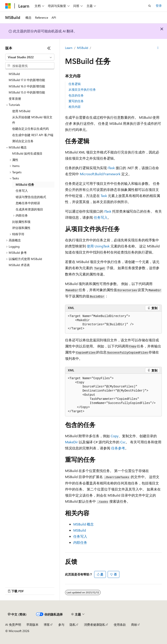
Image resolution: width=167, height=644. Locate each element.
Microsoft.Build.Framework (100, 174)
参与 (61, 625)
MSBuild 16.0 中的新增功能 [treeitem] (27, 86)
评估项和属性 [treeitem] (21, 228)
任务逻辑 (75, 84)
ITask (111, 168)
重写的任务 (76, 101)
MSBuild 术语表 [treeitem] (19, 265)
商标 (134, 625)
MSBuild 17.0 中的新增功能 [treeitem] (27, 80)
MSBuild (83, 48)
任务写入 (101, 217)
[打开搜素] (150, 6)
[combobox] (30, 57)
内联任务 (80, 542)
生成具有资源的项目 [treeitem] (29, 209)
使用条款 (120, 625)
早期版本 (32, 625)
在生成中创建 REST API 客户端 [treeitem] (33, 135)
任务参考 (118, 448)
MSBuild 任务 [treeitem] (25, 184)
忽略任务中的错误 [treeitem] (28, 203)
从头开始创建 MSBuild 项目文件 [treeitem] (32, 120)
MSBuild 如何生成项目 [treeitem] (27, 153)
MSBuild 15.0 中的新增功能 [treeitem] (27, 92)
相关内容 (75, 107)
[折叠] (49, 48)
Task (104, 196)
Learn (69, 48)
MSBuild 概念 (83, 524)
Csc (123, 442)
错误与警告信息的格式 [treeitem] (31, 197)
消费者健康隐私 (95, 625)
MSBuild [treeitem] (14, 74)
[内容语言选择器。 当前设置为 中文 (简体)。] (17, 614)
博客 (47, 625)
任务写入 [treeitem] (22, 191)
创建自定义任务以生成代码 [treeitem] (30, 129)
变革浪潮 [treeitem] (15, 99)
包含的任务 (76, 95)
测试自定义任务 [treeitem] (23, 141)
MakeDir (71, 442)
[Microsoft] (8, 6)
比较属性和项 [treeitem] (21, 222)
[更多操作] (158, 48)
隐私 (73, 625)
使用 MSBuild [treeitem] (21, 111)
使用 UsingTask (98, 246)
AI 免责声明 (13, 625)
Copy (115, 436)
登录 (159, 6)
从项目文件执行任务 (82, 89)
